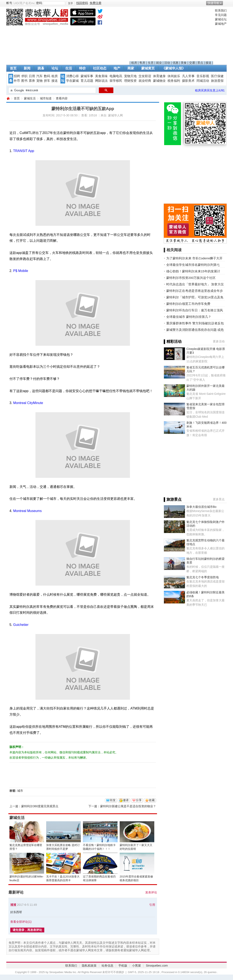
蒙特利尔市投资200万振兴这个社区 (191, 278)
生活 (69, 68)
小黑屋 (136, 966)
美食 (184, 63)
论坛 (55, 68)
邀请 (126, 800)
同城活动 (203, 81)
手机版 (123, 966)
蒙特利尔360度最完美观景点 (40, 806)
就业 (159, 63)
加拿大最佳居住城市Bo (201, 507)
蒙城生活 (30, 98)
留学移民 (116, 81)
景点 (200, 63)
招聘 (17, 76)
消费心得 (72, 76)
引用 (152, 905)
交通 (192, 63)
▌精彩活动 (173, 342)
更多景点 (219, 499)
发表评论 (151, 892)
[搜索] (52, 90)
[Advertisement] (171, 35)
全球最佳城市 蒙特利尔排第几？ (189, 317)
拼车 (47, 81)
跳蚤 (41, 68)
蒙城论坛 (221, 19)
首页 (13, 68)
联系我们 (221, 10)
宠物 (39, 81)
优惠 (175, 63)
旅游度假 (217, 81)
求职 (24, 76)
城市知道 (46, 98)
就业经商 (145, 81)
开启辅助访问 (226, 3)
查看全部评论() (21, 922)
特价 (82, 68)
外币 (17, 81)
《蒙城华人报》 (174, 68)
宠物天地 (130, 76)
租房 (134, 63)
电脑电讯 (116, 76)
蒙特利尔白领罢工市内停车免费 (188, 304)
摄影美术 (188, 81)
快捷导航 (213, 3)
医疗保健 (217, 76)
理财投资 (130, 81)
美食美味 (101, 76)
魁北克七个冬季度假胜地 (203, 577)
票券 (32, 81)
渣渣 (13, 905)
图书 (24, 81)
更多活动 (219, 341)
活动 (167, 63)
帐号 (9, 3)
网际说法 (101, 81)
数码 (47, 76)
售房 (142, 63)
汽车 (39, 76)
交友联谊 (145, 76)
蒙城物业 (159, 81)
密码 (39, 3)
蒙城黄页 (148, 68)
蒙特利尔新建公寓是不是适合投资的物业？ (128, 806)
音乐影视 (203, 76)
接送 (208, 63)
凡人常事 (188, 76)
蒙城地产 (221, 24)
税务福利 (174, 81)
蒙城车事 (87, 76)
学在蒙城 (72, 81)
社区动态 (100, 68)
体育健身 (159, 76)
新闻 (27, 68)
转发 (113, 800)
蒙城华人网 (8, 98)
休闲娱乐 (174, 76)
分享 (139, 800)
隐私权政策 (89, 966)
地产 (117, 68)
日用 (32, 76)
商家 (131, 68)
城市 (20, 791)
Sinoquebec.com (157, 966)
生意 (151, 63)
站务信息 (107, 966)
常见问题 (221, 15)
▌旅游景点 (173, 499)
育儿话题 (87, 81)
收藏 (152, 800)
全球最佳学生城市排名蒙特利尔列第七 (193, 265)
